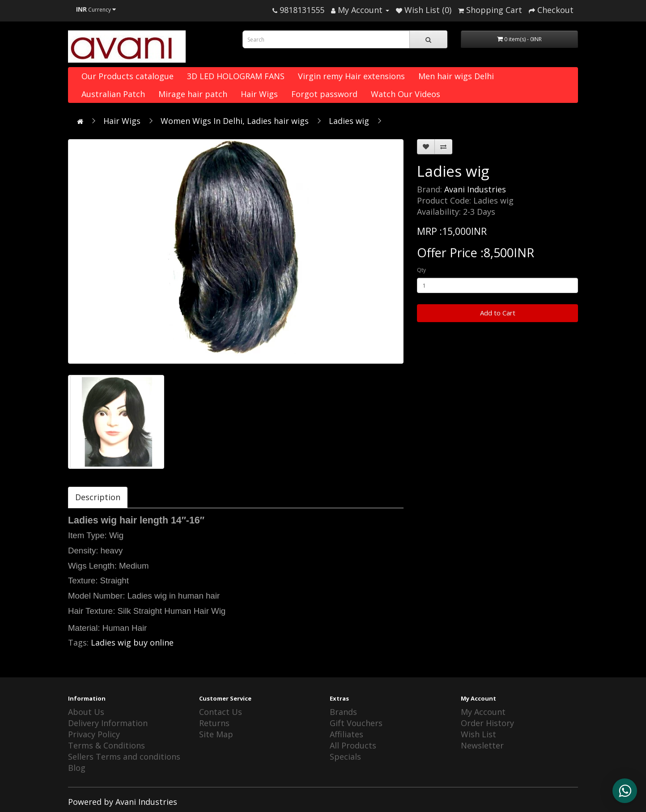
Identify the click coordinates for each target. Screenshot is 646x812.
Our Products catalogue (127, 76)
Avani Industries (475, 189)
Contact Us (221, 712)
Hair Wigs (259, 94)
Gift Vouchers (356, 723)
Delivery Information (108, 723)
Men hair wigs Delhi (456, 76)
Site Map (216, 734)
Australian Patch (113, 94)
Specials (345, 757)
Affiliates (346, 734)
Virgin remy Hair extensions (351, 76)
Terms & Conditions (106, 745)
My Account (483, 712)
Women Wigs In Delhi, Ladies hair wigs (235, 121)
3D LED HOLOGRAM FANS (236, 76)
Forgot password (324, 94)
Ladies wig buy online (132, 642)
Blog (77, 768)
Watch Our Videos (406, 94)
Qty (421, 270)
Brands (343, 712)
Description (98, 497)
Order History (487, 723)
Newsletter (482, 745)
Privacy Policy (94, 734)
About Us (86, 712)
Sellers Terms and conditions (124, 757)
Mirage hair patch (193, 94)
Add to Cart (498, 313)
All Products (353, 745)
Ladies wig (349, 121)
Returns (214, 723)
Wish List (478, 734)
